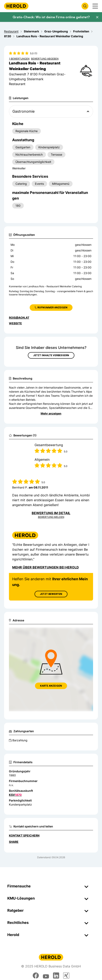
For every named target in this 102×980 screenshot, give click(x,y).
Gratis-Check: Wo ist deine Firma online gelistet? (51, 17)
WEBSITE (15, 323)
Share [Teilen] (14, 842)
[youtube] (46, 976)
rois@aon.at (19, 318)
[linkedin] (56, 976)
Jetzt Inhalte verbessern (51, 355)
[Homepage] (16, 6)
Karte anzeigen (51, 686)
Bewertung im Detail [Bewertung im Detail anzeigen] (51, 513)
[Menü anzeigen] (95, 6)
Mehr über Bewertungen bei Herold (46, 567)
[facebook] (36, 976)
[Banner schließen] (97, 17)
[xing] (66, 976)
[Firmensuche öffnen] (85, 6)
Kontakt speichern (24, 835)
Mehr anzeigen (51, 413)
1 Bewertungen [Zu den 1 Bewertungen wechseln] (19, 59)
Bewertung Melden (51, 517)
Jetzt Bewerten (51, 594)
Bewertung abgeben (45, 59)
